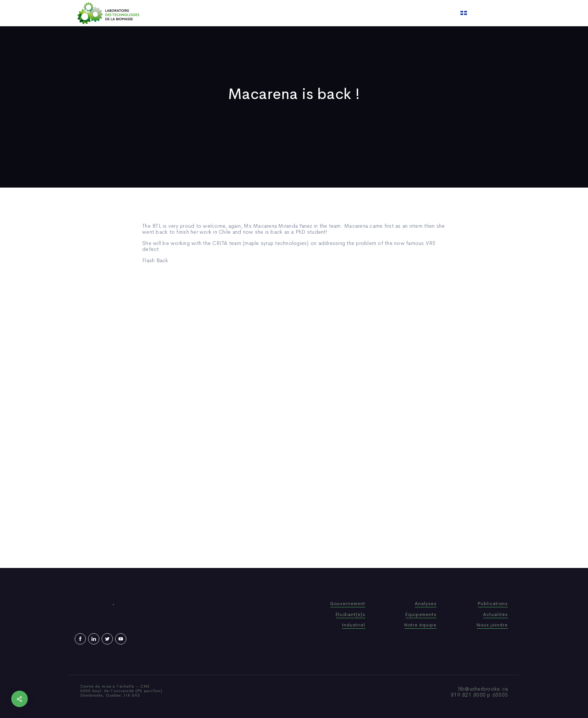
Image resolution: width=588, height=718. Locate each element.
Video (339, 13)
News (316, 13)
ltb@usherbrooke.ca (483, 689)
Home (211, 13)
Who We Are (243, 13)
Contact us (370, 13)
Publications (284, 13)
